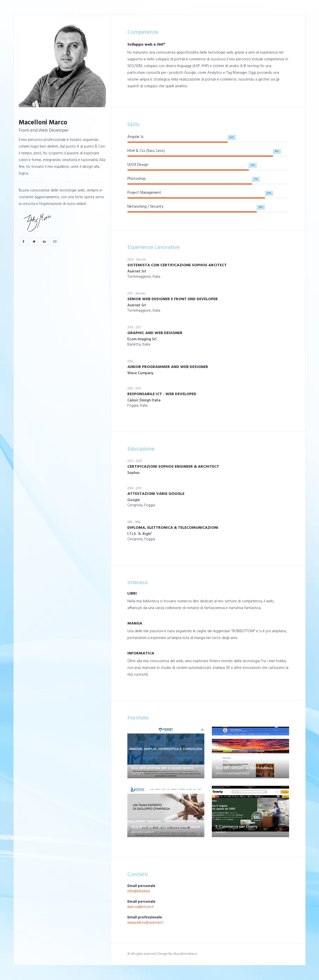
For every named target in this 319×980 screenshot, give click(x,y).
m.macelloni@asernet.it (146, 923)
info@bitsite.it (139, 891)
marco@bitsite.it (141, 907)
